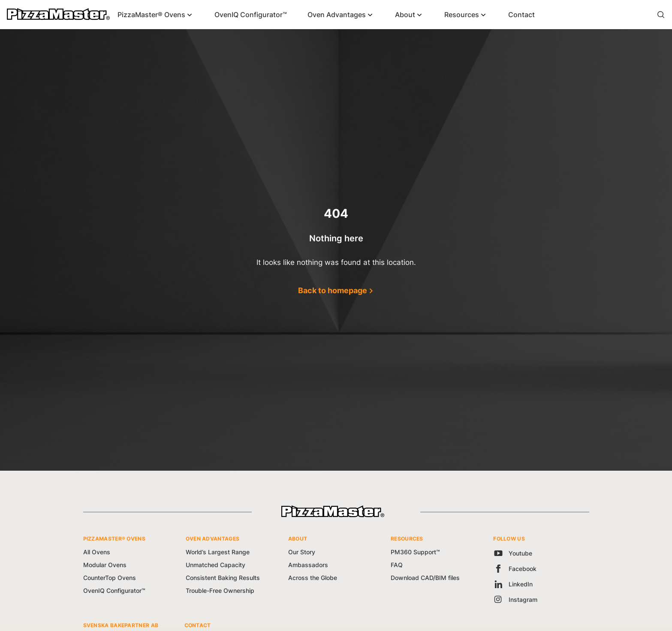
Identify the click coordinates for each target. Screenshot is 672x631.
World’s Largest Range (218, 552)
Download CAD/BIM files (425, 578)
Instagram (515, 599)
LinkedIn (513, 584)
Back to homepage (333, 290)
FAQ (397, 565)
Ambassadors (308, 565)
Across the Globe (313, 578)
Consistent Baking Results (223, 578)
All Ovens (97, 552)
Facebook (515, 569)
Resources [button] (462, 15)
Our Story (302, 552)
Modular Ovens (105, 565)
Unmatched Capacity (215, 565)
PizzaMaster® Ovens (151, 15)
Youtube (513, 553)
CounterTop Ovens (110, 578)
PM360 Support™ (415, 552)
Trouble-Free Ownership (220, 590)
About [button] (405, 15)
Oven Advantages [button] (337, 15)
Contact (521, 15)
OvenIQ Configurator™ (251, 15)
